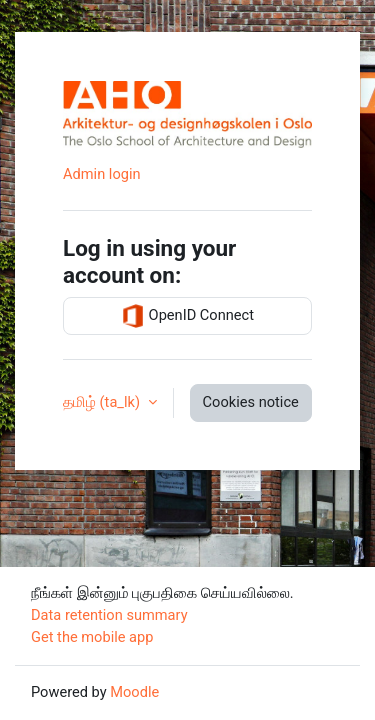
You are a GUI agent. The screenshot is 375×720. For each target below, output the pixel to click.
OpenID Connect (187, 316)
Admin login (102, 174)
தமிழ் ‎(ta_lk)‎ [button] (103, 402)
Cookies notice (251, 402)
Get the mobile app (92, 637)
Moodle (134, 692)
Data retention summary (109, 615)
